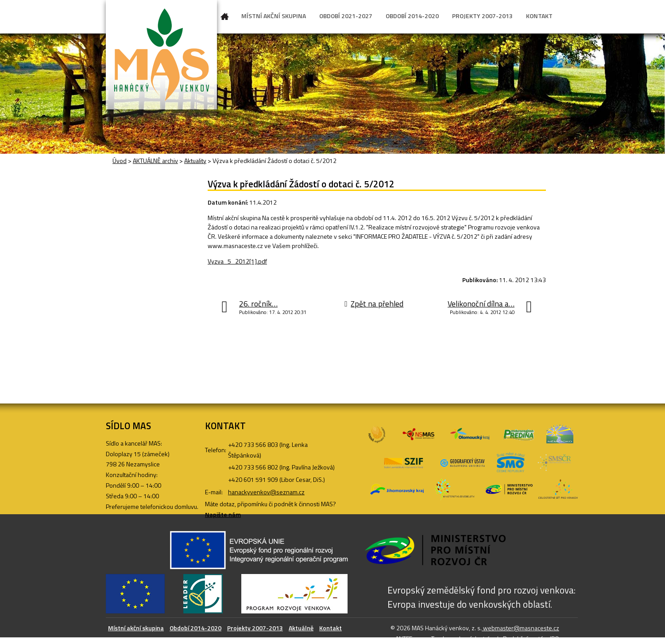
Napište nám (223, 514)
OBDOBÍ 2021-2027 (346, 16)
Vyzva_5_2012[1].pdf (237, 261)
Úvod (225, 18)
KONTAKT (539, 16)
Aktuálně (301, 628)
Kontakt (331, 628)
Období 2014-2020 (195, 628)
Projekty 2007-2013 (255, 628)
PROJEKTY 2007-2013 (482, 16)
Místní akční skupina (136, 628)
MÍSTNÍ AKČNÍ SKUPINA (274, 16)
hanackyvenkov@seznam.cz (266, 492)
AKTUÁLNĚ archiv (155, 161)
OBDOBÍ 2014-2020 (412, 16)
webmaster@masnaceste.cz (520, 628)
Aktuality (195, 161)
